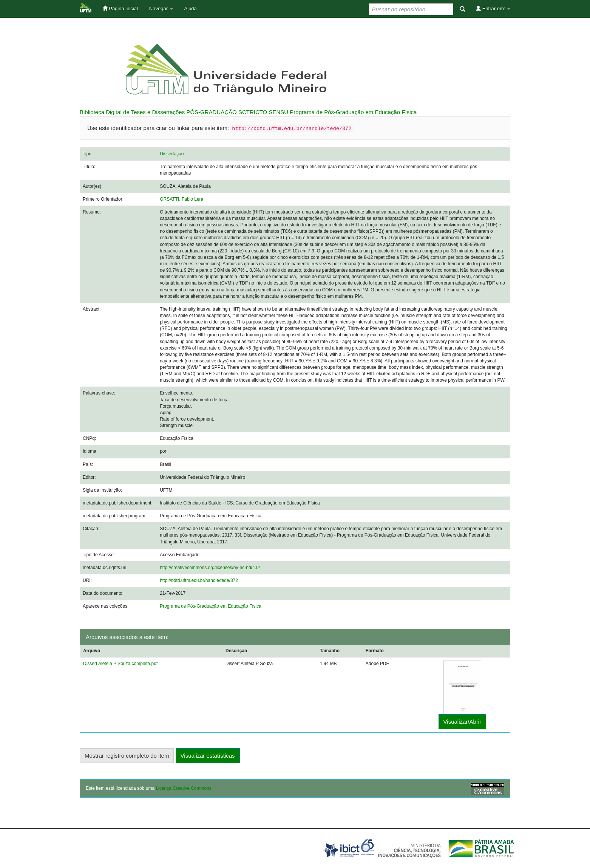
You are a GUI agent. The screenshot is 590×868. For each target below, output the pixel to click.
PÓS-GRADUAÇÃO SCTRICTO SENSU (237, 112)
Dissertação (172, 154)
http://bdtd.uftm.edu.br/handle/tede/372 (199, 580)
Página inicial (120, 8)
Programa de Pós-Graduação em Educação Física (353, 112)
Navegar (161, 9)
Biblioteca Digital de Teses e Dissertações (132, 112)
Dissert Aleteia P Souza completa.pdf (120, 664)
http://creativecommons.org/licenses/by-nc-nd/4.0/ (210, 568)
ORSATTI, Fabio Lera (181, 199)
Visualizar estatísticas (208, 756)
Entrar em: (493, 8)
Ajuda (191, 9)
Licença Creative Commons (183, 788)
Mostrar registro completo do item (127, 756)
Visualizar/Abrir (463, 722)
